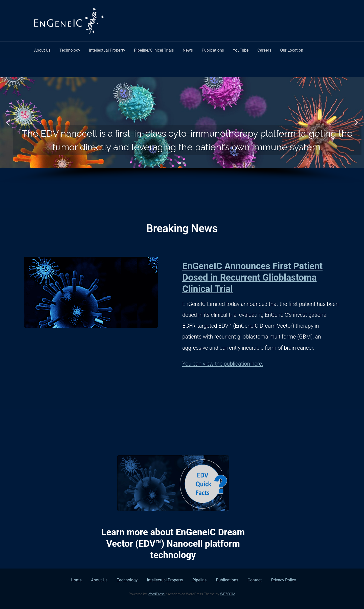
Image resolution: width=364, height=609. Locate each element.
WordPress (156, 594)
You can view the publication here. (223, 364)
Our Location (292, 50)
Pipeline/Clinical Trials (154, 50)
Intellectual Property (107, 50)
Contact (255, 580)
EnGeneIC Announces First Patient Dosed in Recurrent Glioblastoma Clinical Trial (252, 278)
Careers (264, 50)
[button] (8, 122)
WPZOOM (227, 594)
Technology (70, 50)
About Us (42, 50)
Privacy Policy (283, 580)
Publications (213, 50)
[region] (182, 131)
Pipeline (200, 580)
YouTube (241, 50)
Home (76, 580)
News (188, 50)
